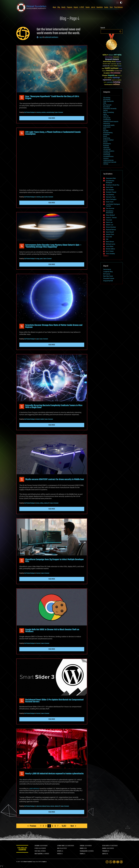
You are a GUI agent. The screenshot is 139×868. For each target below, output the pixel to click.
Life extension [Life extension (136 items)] (115, 73)
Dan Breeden (110, 190)
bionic (105, 136)
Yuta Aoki (109, 220)
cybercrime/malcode (41, 806)
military (42, 503)
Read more (52, 118)
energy (38, 259)
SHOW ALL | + (106, 256)
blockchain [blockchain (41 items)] (119, 62)
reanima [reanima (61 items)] (110, 78)
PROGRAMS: (105, 851)
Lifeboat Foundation (28, 862)
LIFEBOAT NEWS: (61, 846)
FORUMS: (82, 854)
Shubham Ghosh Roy (113, 185)
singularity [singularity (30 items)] (119, 80)
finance (48, 806)
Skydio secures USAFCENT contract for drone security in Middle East (55, 479)
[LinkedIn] (114, 862)
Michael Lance (110, 244)
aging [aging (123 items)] (105, 55)
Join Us (93, 7)
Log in (41, 37)
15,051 (64, 826)
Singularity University (110, 109)
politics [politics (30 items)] (106, 78)
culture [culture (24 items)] (118, 64)
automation (107, 127)
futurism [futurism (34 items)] (120, 66)
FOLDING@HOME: (84, 851)
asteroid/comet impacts (111, 122)
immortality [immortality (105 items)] (110, 71)
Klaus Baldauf (110, 215)
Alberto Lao (110, 225)
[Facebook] (107, 862)
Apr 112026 (22, 97)
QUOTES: (104, 854)
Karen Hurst (110, 202)
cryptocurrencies (108, 160)
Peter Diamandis (108, 101)
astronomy (107, 123)
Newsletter (100, 7)
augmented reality (109, 125)
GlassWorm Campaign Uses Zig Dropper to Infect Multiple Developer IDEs (55, 560)
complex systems (109, 151)
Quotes (106, 7)
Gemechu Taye (111, 197)
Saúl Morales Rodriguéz (29, 112)
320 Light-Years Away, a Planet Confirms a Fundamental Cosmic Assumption (53, 133)
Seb (107, 239)
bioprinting (107, 138)
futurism (38, 573)
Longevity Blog (108, 272)
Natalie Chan (110, 234)
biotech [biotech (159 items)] (116, 59)
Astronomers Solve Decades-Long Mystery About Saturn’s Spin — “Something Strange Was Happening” (53, 246)
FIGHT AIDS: (38, 851)
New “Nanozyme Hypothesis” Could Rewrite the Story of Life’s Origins (52, 97)
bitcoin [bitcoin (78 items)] (114, 62)
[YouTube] (118, 862)
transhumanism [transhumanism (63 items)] (109, 85)
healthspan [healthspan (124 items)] (114, 68)
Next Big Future (108, 276)
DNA (105, 103)
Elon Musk (107, 107)
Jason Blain (110, 246)
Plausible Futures (109, 278)
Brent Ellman (110, 242)
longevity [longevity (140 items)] (111, 75)
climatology (107, 149)
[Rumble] (121, 862)
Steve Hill (109, 237)
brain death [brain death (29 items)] (105, 64)
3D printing (107, 98)
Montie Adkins (110, 249)
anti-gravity (107, 118)
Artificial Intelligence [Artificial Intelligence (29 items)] (109, 57)
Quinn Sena (110, 187)
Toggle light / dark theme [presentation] (121, 3)
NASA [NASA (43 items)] (116, 76)
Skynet (105, 110)
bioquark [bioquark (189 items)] (109, 59)
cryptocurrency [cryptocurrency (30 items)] (114, 64)
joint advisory (34, 788)
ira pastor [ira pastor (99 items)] (107, 73)
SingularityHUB (108, 281)
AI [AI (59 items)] (108, 55)
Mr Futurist (107, 274)
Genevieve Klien (111, 178)
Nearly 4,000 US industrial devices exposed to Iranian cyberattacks (54, 774)
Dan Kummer (110, 208)
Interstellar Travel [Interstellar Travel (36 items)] (118, 71)
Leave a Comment (59, 112)
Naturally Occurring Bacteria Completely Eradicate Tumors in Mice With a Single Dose (54, 406)
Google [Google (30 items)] (103, 69)
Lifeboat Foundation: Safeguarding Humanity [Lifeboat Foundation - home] (31, 7)
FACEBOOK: (38, 846)
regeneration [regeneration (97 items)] (107, 80)
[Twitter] (111, 862)
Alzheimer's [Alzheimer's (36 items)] (111, 55)
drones (38, 503)
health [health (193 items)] (107, 68)
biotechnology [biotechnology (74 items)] (107, 62)
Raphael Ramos (111, 230)
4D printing (107, 99)
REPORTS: (60, 851)
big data (106, 131)
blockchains (107, 144)
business (106, 145)
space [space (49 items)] (105, 82)
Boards (63, 7)
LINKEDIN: (82, 846)
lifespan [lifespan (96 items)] (105, 76)
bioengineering (108, 133)
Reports (76, 7)
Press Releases (118, 7)
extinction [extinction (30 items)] (112, 66)
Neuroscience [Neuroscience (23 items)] (120, 76)
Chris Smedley (110, 254)
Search (120, 31)
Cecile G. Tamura (111, 218)
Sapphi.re (44, 862)
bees (105, 129)
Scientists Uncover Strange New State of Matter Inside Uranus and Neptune (54, 326)
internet (52, 806)
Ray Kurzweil (107, 105)
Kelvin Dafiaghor (111, 199)
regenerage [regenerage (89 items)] (116, 78)
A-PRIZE (82, 7)
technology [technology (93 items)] (117, 82)
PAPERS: (59, 854)
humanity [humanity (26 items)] (121, 69)
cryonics (106, 158)
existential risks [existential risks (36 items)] (106, 66)
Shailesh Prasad (111, 192)
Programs (70, 7)
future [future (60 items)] (116, 66)
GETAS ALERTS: (106, 846)
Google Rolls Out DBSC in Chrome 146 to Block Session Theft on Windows (52, 631)
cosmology (107, 155)
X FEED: (37, 848)
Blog (59, 7)
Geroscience (107, 269)
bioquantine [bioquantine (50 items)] (116, 57)
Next (72, 826)
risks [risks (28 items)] (116, 80)
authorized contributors (52, 37)
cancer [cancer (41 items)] (109, 64)
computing (107, 153)
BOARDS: (104, 848)
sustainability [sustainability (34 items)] (110, 82)
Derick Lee (109, 222)
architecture (107, 120)
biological (106, 134)
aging (105, 114)
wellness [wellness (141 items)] (116, 84)
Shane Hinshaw (111, 227)
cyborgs (106, 164)
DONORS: (82, 848)
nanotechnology (50, 112)
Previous (33, 826)
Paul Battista (110, 195)
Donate (88, 7)
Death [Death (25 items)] (120, 64)
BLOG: (59, 848)
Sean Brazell (110, 232)
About (54, 7)
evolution (44, 112)
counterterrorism (108, 157)
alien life (106, 116)
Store (111, 7)
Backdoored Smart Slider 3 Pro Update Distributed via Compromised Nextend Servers (54, 701)
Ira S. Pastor (110, 251)
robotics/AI (47, 503)
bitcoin (105, 142)
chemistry (39, 112)
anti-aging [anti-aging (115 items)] (118, 55)
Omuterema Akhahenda (110, 212)
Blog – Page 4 (69, 19)
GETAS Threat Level (23, 849)
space (43, 197)
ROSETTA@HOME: (39, 854)
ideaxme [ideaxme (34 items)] (104, 71)
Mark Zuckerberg (109, 112)
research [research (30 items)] (113, 80)
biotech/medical (40, 419)
